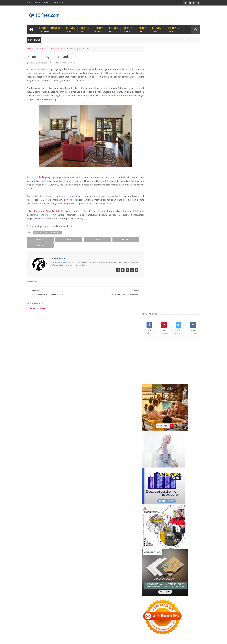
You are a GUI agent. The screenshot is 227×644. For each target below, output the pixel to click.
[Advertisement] (148, 15)
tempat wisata (57, 48)
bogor (162, 528)
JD (199, 639)
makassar (175, 533)
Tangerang (191, 523)
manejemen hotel (118, 95)
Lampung (192, 518)
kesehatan (164, 533)
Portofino (42, 95)
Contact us (193, 631)
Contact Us (59, 3)
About (38, 3)
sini (70, 226)
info (37, 48)
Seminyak (180, 523)
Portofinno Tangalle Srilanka (48, 211)
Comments (192, 498)
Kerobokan (180, 518)
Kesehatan (46, 631)
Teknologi (115, 631)
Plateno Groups (57, 99)
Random (174, 498)
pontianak (166, 538)
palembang (154, 538)
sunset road (177, 538)
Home (29, 3)
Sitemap (47, 3)
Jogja (159, 518)
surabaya (189, 538)
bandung (153, 528)
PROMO (138, 631)
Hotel (71, 631)
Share (61, 239)
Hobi (82, 631)
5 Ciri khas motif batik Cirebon (176, 552)
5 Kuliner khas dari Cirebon (174, 565)
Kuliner (33, 631)
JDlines (70, 29)
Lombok (161, 523)
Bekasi (152, 518)
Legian (152, 523)
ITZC (128, 631)
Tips (103, 631)
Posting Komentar (38, 303)
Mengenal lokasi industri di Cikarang (179, 579)
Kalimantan (169, 518)
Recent (157, 498)
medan (185, 533)
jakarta (189, 528)
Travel (93, 631)
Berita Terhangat (50, 29)
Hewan (60, 631)
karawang (153, 533)
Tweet (38, 239)
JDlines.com (50, 639)
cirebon (180, 528)
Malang (170, 523)
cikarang (171, 528)
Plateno (45, 48)
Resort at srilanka (36, 177)
